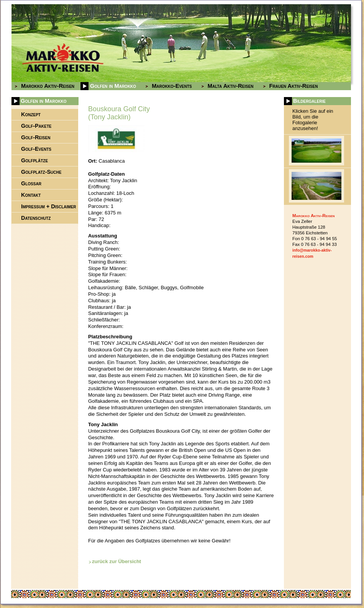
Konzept (31, 114)
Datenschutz (36, 218)
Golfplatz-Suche (41, 172)
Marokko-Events (172, 86)
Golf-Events (36, 149)
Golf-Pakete (36, 126)
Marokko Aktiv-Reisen (48, 86)
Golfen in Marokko (113, 86)
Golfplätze (34, 160)
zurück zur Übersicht (116, 561)
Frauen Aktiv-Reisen (294, 86)
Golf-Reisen (36, 137)
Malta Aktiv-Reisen (231, 86)
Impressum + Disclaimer (49, 206)
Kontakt (31, 195)
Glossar (31, 183)
